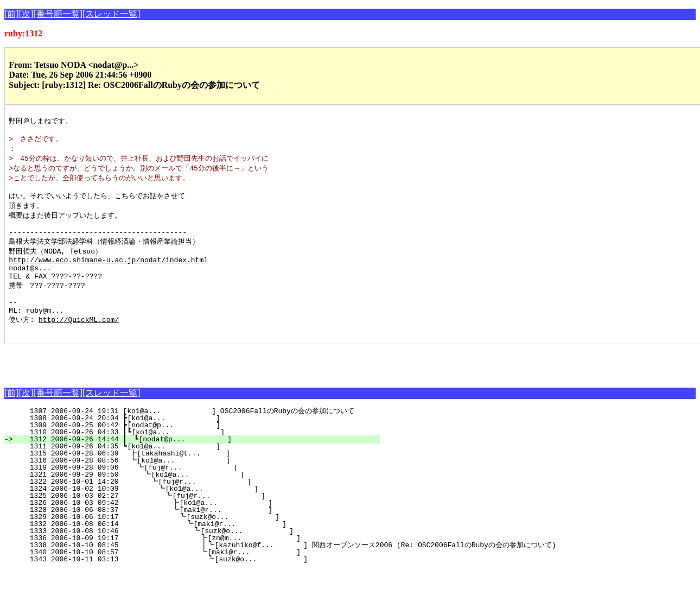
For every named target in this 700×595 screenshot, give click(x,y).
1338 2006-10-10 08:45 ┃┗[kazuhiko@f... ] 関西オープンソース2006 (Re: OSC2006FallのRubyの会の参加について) (284, 570)
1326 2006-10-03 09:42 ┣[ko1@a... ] (196, 528)
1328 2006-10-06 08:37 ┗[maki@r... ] (196, 535)
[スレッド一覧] (112, 14)
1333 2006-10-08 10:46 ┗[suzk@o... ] (194, 556)
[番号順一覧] (58, 14)
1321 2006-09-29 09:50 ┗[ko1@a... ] (199, 499)
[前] (12, 14)
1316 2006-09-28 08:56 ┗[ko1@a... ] (200, 485)
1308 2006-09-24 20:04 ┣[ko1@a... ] (201, 443)
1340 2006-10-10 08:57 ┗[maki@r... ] (193, 577)
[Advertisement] (131, 385)
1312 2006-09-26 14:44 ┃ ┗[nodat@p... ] (198, 464)
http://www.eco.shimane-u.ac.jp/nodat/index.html (108, 274)
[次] (26, 14)
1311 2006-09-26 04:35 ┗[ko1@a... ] (201, 471)
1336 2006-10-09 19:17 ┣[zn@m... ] (193, 563)
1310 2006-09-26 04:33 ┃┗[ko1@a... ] (199, 457)
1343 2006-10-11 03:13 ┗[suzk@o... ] (192, 584)
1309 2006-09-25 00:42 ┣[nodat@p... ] (201, 450)
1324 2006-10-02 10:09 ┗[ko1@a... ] (198, 514)
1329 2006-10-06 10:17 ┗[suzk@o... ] (195, 542)
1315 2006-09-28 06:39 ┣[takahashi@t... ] (200, 478)
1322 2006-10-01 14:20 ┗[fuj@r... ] (198, 507)
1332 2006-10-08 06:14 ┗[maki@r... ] (195, 549)
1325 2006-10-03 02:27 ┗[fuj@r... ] (197, 521)
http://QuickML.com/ (79, 343)
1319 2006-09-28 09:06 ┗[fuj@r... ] (199, 492)
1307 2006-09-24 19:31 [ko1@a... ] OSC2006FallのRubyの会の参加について (196, 436)
